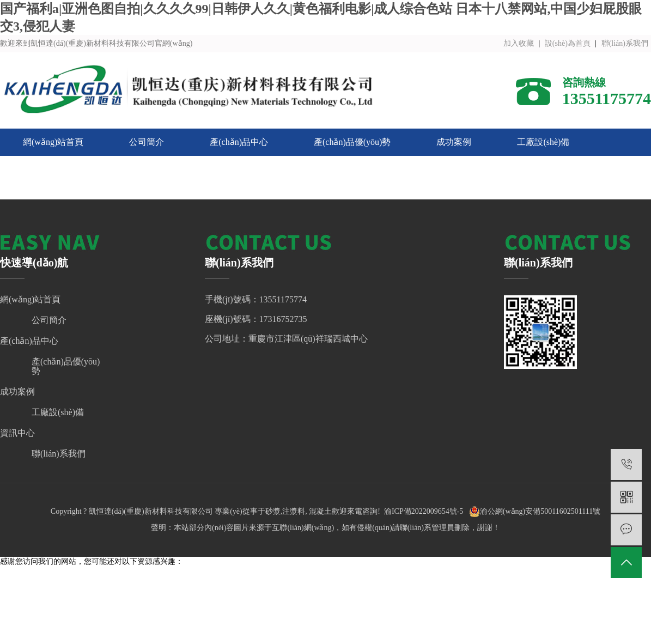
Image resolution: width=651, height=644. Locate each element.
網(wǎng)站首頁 (53, 142)
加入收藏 (519, 43)
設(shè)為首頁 (568, 43)
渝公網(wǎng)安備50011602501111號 (535, 512)
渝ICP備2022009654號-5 (424, 511)
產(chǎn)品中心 (239, 142)
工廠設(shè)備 (543, 142)
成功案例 (454, 142)
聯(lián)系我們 (625, 43)
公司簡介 (147, 142)
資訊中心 (40, 169)
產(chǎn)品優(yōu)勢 (352, 142)
